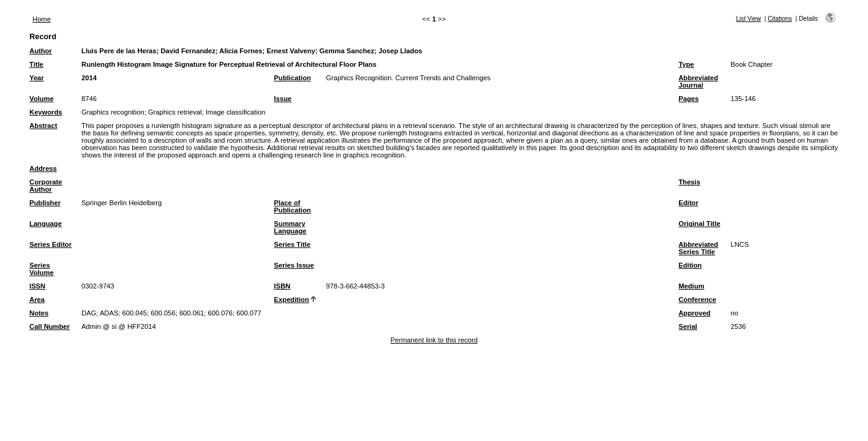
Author (41, 51)
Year (37, 78)
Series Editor (51, 244)
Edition (690, 265)
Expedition (292, 300)
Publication (293, 78)
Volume (42, 99)
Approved (694, 313)
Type (686, 64)
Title (36, 64)
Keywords (46, 112)
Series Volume (42, 269)
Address (43, 168)
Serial (687, 326)
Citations (780, 19)
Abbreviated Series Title (698, 248)
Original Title (699, 224)
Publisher (45, 203)
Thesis (689, 182)
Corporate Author (46, 186)
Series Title (293, 244)
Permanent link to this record (434, 340)
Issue (283, 99)
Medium (691, 286)
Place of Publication (293, 206)
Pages (688, 99)
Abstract (43, 126)
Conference (697, 300)
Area (37, 300)
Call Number (50, 326)
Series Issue (294, 265)
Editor (688, 203)
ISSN (37, 286)
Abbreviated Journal (698, 81)
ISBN (282, 286)
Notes (39, 313)
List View (748, 19)
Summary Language (290, 227)
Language (46, 224)
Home (42, 19)
